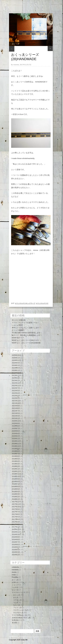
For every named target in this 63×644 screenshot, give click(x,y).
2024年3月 (16, 365)
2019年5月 (16, 459)
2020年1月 (16, 439)
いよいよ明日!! (17, 325)
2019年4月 (16, 461)
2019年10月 (16, 446)
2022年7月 (16, 388)
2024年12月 (16, 360)
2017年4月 (16, 519)
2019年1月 (16, 469)
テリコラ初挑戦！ (19, 330)
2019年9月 (16, 449)
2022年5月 (16, 391)
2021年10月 (16, 403)
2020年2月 (16, 436)
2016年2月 (16, 555)
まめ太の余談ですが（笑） (22, 618)
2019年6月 (16, 456)
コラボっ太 (17, 600)
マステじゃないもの (21, 610)
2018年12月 (16, 471)
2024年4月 (16, 363)
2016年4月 (16, 550)
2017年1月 (16, 527)
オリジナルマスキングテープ (25, 303)
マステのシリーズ (19, 592)
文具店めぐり (17, 620)
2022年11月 (16, 386)
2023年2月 (16, 378)
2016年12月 (16, 529)
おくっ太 (16, 44)
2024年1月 (16, 370)
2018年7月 (16, 484)
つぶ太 (16, 602)
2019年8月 (16, 451)
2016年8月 (16, 540)
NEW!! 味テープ (18, 338)
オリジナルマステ (42, 303)
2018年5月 (16, 489)
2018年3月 (16, 494)
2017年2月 (16, 524)
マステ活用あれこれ (19, 615)
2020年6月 (16, 431)
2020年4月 (16, 434)
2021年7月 (16, 411)
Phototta (15, 577)
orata (14, 575)
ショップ (15, 585)
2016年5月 (16, 547)
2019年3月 (16, 464)
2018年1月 (16, 499)
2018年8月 (16, 481)
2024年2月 (16, 368)
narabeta (15, 570)
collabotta (15, 567)
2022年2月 (16, 398)
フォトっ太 (17, 608)
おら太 (16, 597)
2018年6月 (16, 487)
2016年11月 (16, 532)
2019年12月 (16, 441)
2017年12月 (16, 502)
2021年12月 (16, 401)
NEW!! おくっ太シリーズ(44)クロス (25, 340)
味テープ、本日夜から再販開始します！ (27, 335)
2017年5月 (16, 517)
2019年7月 (16, 454)
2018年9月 (16, 479)
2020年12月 (16, 421)
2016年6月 (16, 545)
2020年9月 (16, 423)
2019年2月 (16, 466)
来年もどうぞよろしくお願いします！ (26, 328)
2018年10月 (16, 476)
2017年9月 (16, 509)
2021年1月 (16, 418)
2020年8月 (16, 426)
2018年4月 (16, 492)
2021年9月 (16, 406)
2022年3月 (16, 396)
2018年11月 (16, 474)
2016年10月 (16, 534)
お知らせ (15, 582)
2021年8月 (16, 408)
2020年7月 (16, 428)
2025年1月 (16, 358)
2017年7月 (16, 512)
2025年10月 (16, 355)
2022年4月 (16, 393)
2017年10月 (16, 507)
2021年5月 (16, 413)
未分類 (14, 623)
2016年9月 (16, 537)
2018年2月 (16, 497)
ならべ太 (15, 590)
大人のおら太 (18, 613)
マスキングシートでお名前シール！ (25, 323)
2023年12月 (16, 373)
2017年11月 (16, 504)
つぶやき (15, 587)
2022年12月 (16, 383)
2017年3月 (16, 522)
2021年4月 (16, 416)
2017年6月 (16, 514)
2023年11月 (16, 375)
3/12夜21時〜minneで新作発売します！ (27, 333)
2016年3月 (16, 552)
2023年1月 (16, 381)
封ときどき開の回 (19, 320)
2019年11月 (16, 444)
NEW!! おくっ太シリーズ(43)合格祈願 (26, 343)
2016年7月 (16, 542)
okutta (14, 572)
